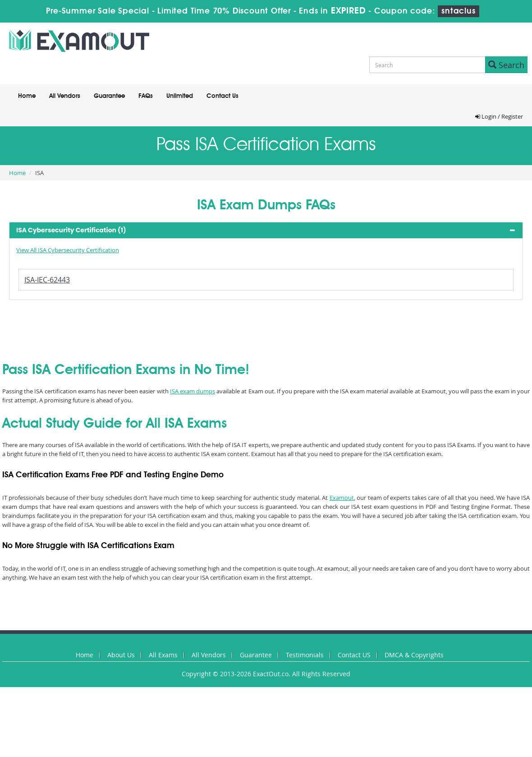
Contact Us (222, 96)
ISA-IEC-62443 (47, 280)
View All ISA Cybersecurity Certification (68, 250)
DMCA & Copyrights (414, 655)
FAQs (146, 96)
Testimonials (305, 655)
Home (27, 96)
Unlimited (180, 96)
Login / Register (499, 116)
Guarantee (109, 96)
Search (506, 65)
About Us (121, 655)
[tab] (266, 230)
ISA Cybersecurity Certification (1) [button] (71, 230)
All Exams (163, 655)
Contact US (354, 655)
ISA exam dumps (193, 391)
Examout (342, 498)
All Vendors (65, 96)
